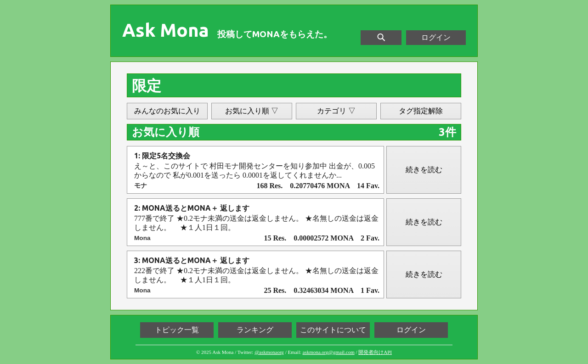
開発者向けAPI (375, 352)
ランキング (255, 330)
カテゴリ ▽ (336, 111)
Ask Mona (166, 30)
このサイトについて (333, 330)
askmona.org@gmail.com (329, 352)
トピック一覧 (177, 330)
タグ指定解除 (421, 111)
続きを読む (424, 170)
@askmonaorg (269, 352)
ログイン (436, 37)
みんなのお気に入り (167, 111)
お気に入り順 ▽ (252, 111)
